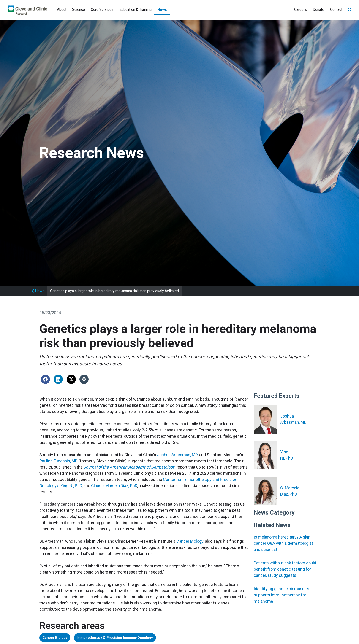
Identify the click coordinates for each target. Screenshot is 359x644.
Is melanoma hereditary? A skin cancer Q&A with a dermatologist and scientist (283, 543)
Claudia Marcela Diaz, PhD (114, 486)
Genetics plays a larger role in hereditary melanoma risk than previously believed (114, 291)
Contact (336, 9)
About (62, 9)
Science (79, 9)
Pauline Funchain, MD (58, 461)
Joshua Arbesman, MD (177, 455)
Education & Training (136, 9)
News (162, 9)
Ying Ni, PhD (71, 486)
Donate (318, 9)
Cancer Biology (190, 541)
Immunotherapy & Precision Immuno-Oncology (125, 638)
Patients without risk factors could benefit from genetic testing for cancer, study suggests (285, 569)
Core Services (102, 9)
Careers (301, 9)
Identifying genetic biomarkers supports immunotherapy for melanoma (281, 595)
